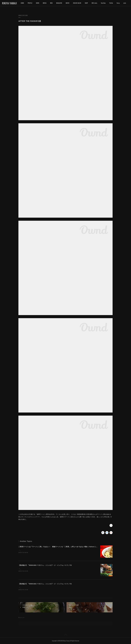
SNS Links (94, 3)
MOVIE (68, 3)
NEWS (38, 3)
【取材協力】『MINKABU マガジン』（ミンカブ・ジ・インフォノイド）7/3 (45, 565)
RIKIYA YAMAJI (9, 3)
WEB (51, 3)
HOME (22, 3)
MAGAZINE (59, 3)
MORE (118, 3)
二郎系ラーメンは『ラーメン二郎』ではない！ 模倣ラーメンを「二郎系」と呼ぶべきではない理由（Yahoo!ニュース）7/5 (61, 547)
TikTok (111, 3)
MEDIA (45, 3)
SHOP (86, 3)
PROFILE (30, 3)
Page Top (65, 635)
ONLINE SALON (77, 3)
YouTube (103, 3)
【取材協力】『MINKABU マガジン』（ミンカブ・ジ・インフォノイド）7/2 (45, 584)
